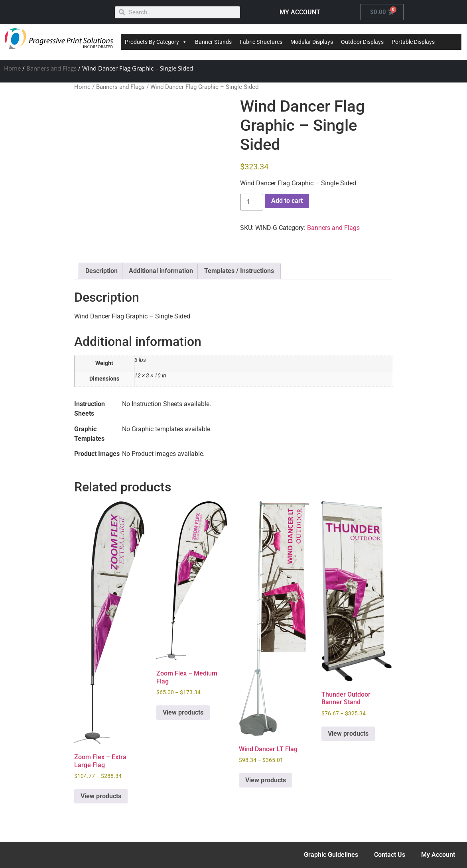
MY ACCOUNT (300, 12)
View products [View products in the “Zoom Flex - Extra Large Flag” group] (101, 796)
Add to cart (287, 201)
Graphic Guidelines (331, 855)
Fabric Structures (261, 42)
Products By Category (156, 42)
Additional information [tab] (161, 271)
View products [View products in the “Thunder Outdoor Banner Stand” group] (348, 733)
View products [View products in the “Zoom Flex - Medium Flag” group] (183, 712)
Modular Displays (312, 42)
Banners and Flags (51, 68)
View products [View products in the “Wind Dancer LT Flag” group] (266, 780)
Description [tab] (101, 271)
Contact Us (390, 855)
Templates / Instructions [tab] (239, 271)
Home (12, 68)
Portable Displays (413, 42)
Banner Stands (213, 42)
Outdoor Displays (362, 42)
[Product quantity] (252, 202)
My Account (438, 855)
